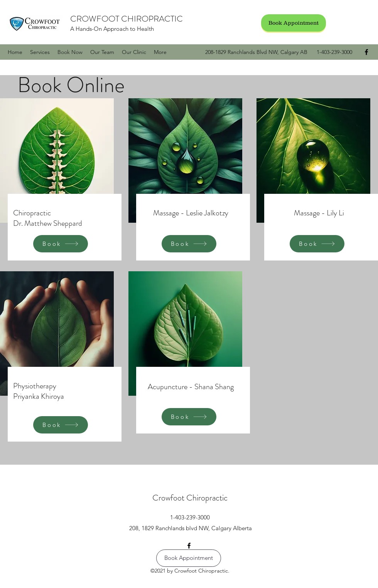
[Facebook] (366, 52)
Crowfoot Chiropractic (190, 498)
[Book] (61, 244)
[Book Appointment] (294, 23)
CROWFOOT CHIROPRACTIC (127, 19)
